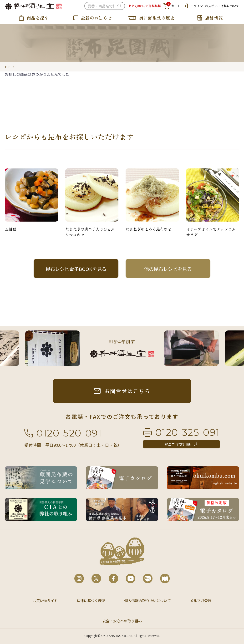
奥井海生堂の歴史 (157, 18)
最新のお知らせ (97, 18)
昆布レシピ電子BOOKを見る (76, 269)
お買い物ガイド (45, 601)
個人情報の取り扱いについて (148, 601)
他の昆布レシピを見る (168, 269)
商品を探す (38, 18)
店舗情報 (214, 18)
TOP (8, 67)
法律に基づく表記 (91, 601)
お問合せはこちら (127, 391)
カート (172, 6)
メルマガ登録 (201, 601)
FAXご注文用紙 (178, 444)
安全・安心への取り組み (122, 621)
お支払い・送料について (222, 6)
